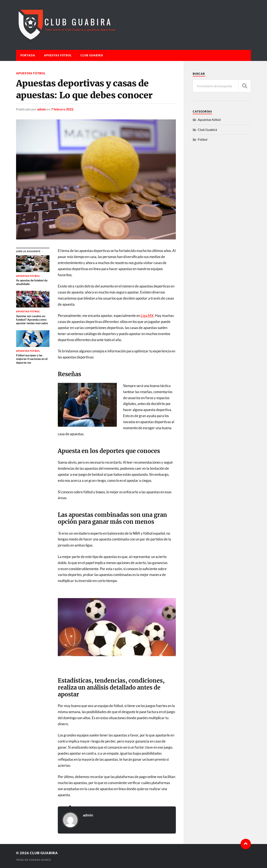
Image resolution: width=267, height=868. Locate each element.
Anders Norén (40, 860)
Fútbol (203, 139)
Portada (28, 55)
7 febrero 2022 (62, 109)
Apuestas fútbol (58, 55)
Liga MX (147, 316)
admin (42, 109)
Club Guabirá (92, 55)
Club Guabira (44, 853)
